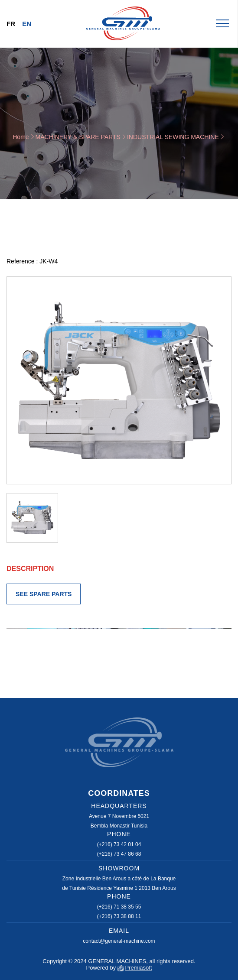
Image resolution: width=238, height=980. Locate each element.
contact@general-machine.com (119, 941)
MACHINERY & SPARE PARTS (78, 137)
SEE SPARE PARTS (44, 594)
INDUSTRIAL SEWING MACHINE (173, 137)
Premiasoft (138, 968)
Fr (11, 24)
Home (21, 137)
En (27, 24)
